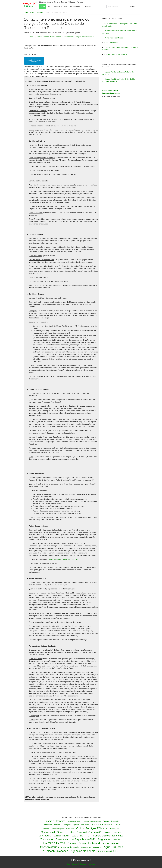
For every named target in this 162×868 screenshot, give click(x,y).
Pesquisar (132, 7)
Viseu (32, 12)
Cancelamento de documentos (116, 54)
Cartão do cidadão (111, 43)
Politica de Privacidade (87, 864)
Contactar (87, 7)
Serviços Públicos (61, 7)
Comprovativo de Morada (114, 38)
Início (43, 7)
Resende (40, 12)
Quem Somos (75, 7)
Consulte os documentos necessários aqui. (65, 559)
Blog (49, 7)
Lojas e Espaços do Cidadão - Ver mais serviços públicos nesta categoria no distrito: (61, 37)
